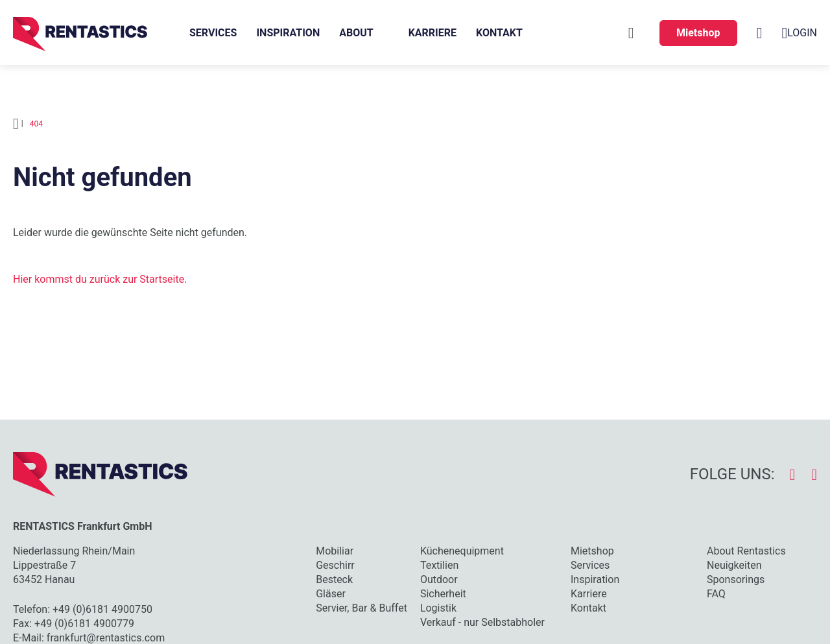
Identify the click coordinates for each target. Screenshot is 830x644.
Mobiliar (335, 551)
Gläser (331, 594)
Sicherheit (443, 594)
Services (213, 33)
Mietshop (698, 33)
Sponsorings (736, 579)
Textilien (439, 565)
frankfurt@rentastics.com (106, 638)
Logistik (438, 608)
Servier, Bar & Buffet (362, 608)
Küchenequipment (462, 551)
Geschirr (335, 565)
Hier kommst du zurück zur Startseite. (100, 279)
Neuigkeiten (734, 565)
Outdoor (439, 579)
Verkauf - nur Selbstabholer (482, 622)
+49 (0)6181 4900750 (102, 609)
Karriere (433, 33)
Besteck (334, 579)
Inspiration (288, 33)
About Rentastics (746, 551)
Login (799, 33)
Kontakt (499, 33)
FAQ (716, 594)
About (356, 33)
